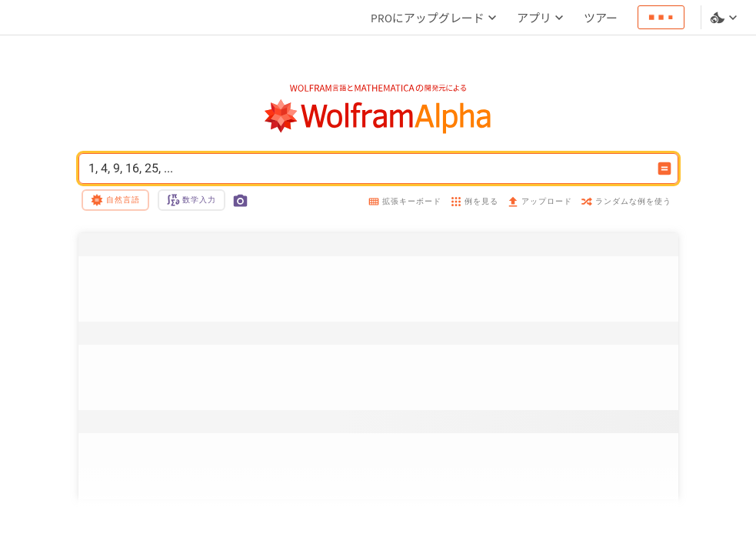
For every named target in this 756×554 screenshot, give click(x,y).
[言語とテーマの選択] (725, 18)
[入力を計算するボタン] (664, 169)
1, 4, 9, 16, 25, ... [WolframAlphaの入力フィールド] (368, 169)
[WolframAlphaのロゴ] (378, 117)
